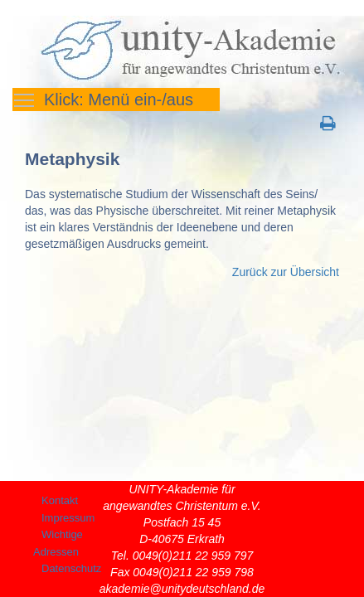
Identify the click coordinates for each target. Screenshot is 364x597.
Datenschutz (71, 568)
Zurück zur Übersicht (286, 272)
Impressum (68, 518)
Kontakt (60, 500)
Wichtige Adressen (58, 543)
